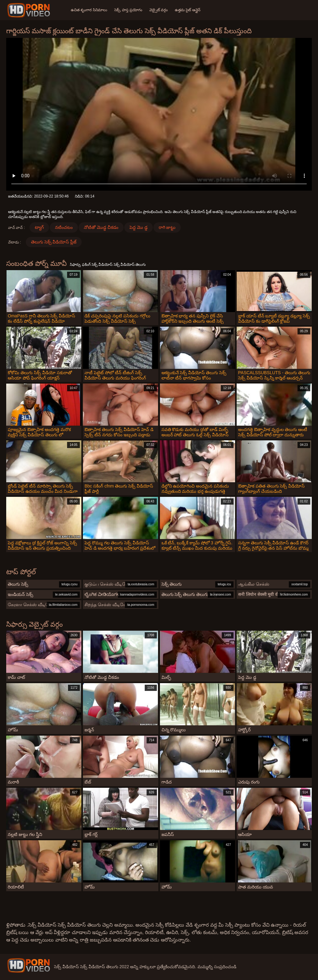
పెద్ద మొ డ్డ (139, 227)
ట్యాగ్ (39, 227)
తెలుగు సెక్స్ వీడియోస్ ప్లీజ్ (54, 242)
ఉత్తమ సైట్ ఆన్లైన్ (189, 10)
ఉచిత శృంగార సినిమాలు (89, 10)
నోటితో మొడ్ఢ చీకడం (101, 227)
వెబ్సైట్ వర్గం (159, 10)
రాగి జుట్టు (167, 227)
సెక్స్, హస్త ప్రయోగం (129, 10)
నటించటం (64, 227)
